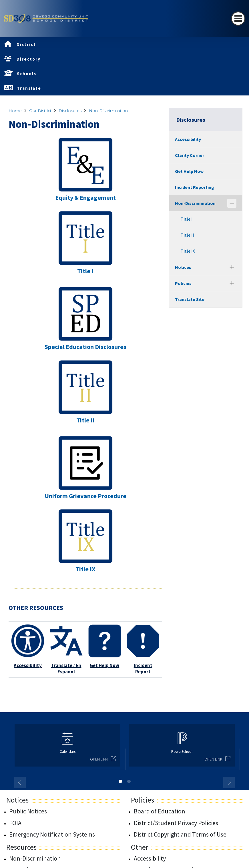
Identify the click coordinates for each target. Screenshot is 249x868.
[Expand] (232, 267)
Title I (85, 271)
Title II (85, 420)
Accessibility (28, 665)
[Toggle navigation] (238, 19)
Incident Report (143, 669)
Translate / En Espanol (66, 669)
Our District (40, 111)
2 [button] (129, 781)
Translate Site (190, 299)
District (26, 44)
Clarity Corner (190, 155)
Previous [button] (20, 783)
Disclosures (70, 111)
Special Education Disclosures (85, 347)
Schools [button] (27, 74)
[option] (67, 748)
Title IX (85, 569)
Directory (29, 59)
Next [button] (229, 783)
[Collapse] (232, 203)
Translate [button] (29, 88)
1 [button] (120, 781)
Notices (183, 267)
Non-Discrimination (108, 111)
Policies (183, 283)
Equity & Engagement (85, 197)
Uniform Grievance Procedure (85, 496)
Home (15, 111)
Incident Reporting (195, 187)
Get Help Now (104, 665)
